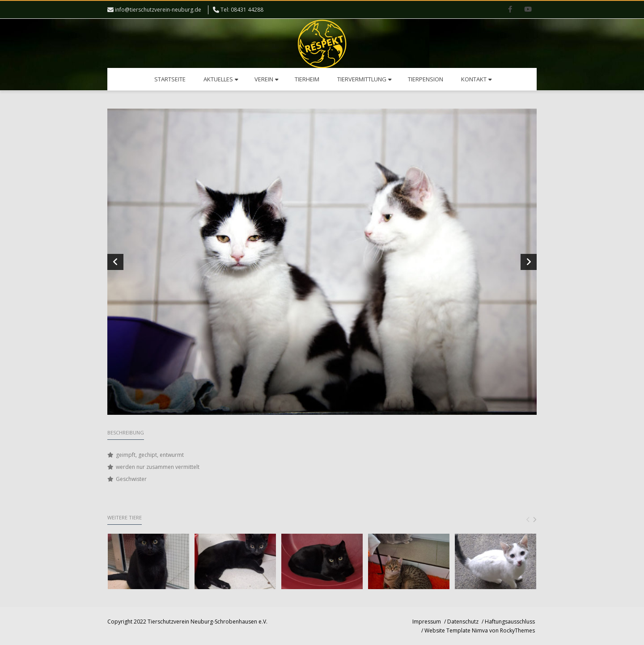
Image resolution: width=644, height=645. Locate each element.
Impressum (427, 622)
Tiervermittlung (364, 79)
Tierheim (307, 79)
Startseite (170, 79)
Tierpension (426, 79)
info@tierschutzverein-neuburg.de (158, 10)
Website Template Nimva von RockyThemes (480, 630)
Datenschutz (463, 622)
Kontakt (477, 79)
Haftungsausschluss (510, 622)
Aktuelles (221, 79)
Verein (267, 79)
